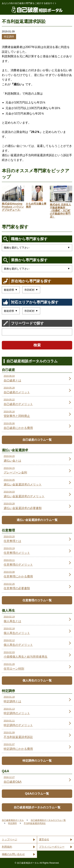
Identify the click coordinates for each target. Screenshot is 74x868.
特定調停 (9, 37)
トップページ (10, 839)
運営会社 (44, 839)
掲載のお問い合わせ (13, 854)
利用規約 (7, 847)
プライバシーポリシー (52, 847)
